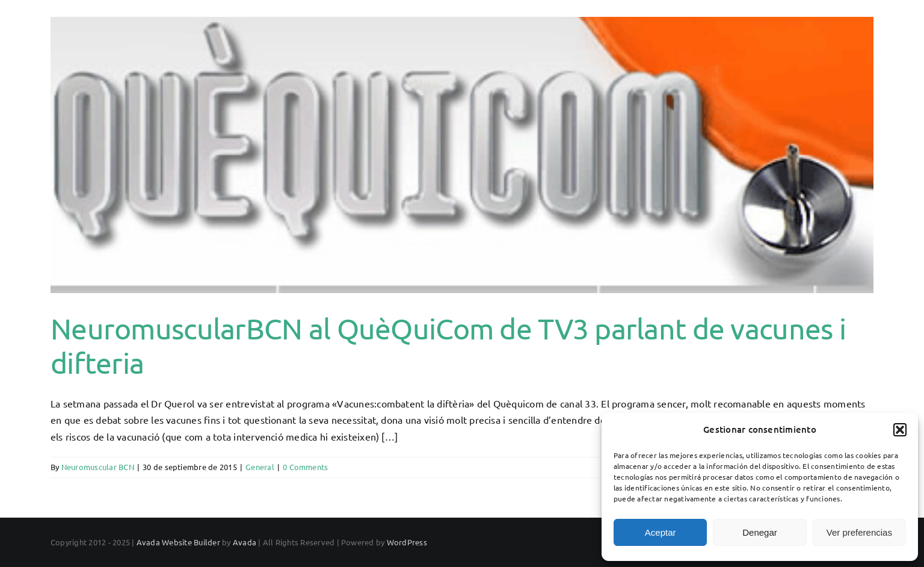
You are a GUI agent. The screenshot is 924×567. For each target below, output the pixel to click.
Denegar (760, 532)
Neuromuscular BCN (98, 507)
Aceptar (661, 532)
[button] (900, 430)
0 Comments (305, 507)
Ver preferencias (859, 532)
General (260, 507)
